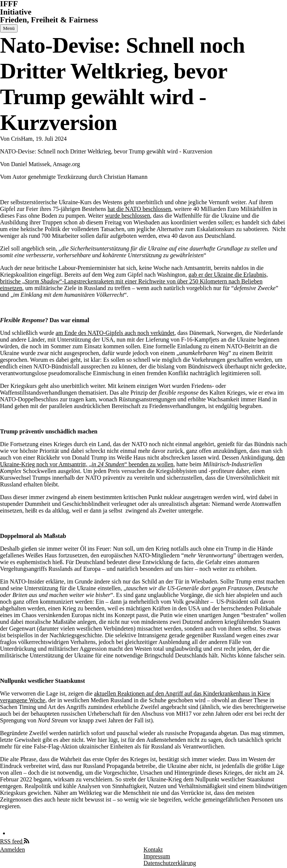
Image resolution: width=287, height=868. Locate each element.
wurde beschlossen (127, 216)
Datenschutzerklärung (170, 863)
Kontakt (153, 850)
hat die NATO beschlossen (139, 209)
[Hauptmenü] (9, 28)
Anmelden (13, 850)
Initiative (16, 12)
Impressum (157, 856)
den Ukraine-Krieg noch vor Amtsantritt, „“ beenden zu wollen (142, 461)
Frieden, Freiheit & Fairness (49, 20)
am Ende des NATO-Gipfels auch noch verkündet (115, 333)
